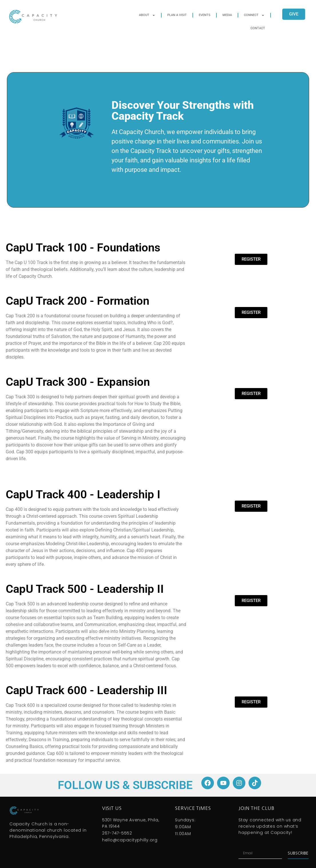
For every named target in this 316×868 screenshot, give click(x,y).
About (147, 15)
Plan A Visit (177, 15)
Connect (254, 15)
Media (227, 15)
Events (205, 15)
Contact (258, 28)
